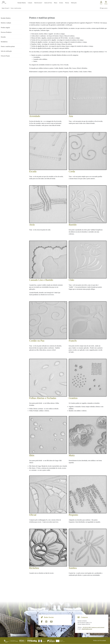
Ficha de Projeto (5, 56)
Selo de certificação (6, 51)
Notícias (67, 3)
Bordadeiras (4, 42)
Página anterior (104, 8)
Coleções (30, 3)
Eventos (61, 3)
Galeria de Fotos (48, 3)
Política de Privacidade (100, 641)
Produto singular (5, 28)
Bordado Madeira (22, 3)
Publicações (74, 3)
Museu (56, 3)
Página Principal (5, 8)
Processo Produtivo (6, 32)
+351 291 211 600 (93, 627)
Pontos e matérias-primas (16, 8)
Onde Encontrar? (38, 3)
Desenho (3, 37)
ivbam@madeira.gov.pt (87, 629)
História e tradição (6, 23)
